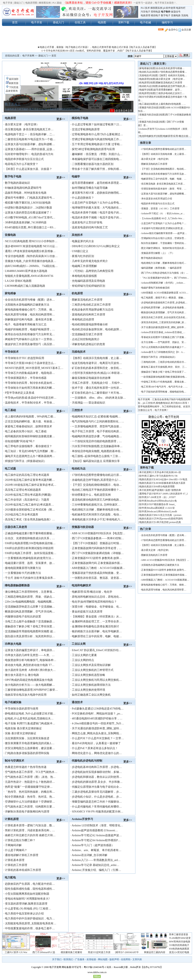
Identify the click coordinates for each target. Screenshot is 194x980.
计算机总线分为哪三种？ (20, 840)
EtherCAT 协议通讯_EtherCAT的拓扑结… (97, 650)
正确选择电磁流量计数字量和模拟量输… (30, 533)
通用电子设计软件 (149, 494)
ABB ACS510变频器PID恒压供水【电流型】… (165, 560)
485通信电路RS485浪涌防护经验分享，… (97, 719)
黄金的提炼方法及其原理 (87, 612)
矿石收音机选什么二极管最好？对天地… (97, 393)
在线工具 (80, 22)
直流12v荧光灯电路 (179, 952)
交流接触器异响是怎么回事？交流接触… (30, 607)
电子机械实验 (13, 702)
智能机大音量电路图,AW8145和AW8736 (29, 276)
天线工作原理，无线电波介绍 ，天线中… (97, 383)
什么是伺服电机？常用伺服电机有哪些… (97, 807)
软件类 (143, 476)
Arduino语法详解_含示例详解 (89, 855)
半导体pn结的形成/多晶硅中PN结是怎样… (31, 398)
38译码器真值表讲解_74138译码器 (26, 222)
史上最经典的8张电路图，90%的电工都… (30, 417)
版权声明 (114, 959)
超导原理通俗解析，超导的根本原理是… (97, 183)
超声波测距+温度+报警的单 (166, 490)
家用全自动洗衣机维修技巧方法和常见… (30, 334)
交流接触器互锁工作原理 (87, 334)
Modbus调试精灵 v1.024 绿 (161, 508)
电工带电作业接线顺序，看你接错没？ (29, 446)
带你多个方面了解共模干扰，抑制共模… (97, 169)
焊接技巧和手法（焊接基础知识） (26, 461)
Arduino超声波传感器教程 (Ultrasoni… (95, 830)
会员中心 (171, 30)
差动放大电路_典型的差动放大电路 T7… (30, 665)
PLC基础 (57, 3)
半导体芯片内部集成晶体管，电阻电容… (30, 373)
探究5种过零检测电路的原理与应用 (93, 149)
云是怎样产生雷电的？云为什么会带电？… (164, 223)
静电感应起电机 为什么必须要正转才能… (30, 714)
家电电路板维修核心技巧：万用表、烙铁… (164, 585)
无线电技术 (79, 352)
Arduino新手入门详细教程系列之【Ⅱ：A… (163, 352)
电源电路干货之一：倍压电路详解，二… (30, 134)
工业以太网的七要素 (84, 655)
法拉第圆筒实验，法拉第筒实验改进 (27, 738)
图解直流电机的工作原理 (87, 300)
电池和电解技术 (81, 585)
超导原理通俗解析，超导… (168, 90)
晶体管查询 (12, 91)
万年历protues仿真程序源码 (169, 519)
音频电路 (176, 15)
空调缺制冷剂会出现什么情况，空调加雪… (164, 238)
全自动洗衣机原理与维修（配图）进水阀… (164, 535)
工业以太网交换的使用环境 (88, 690)
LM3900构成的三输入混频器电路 (25, 286)
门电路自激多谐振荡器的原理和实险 (27, 753)
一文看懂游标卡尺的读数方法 (23, 573)
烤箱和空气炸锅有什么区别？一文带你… (30, 339)
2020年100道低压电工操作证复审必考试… (31, 485)
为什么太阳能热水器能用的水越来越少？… (164, 347)
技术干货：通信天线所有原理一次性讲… (97, 388)
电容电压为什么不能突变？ (22, 164)
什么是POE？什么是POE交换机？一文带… (98, 738)
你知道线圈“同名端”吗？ (20, 441)
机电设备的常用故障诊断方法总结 (93, 310)
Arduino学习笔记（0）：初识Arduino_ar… (163, 213)
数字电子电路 (13, 176)
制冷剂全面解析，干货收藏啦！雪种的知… (164, 243)
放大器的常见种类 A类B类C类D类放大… (30, 670)
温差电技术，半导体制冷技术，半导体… (30, 403)
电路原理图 (31, 3)
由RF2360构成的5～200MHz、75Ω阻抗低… (31, 266)
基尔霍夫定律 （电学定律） (22, 124)
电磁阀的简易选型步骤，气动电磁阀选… (97, 436)
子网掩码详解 (13, 845)
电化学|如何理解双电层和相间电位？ (94, 602)
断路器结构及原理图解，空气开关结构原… (164, 312)
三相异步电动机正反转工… (170, 93)
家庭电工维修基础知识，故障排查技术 (29, 426)
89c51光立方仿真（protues (168, 515)
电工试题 (10, 469)
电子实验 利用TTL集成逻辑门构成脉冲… (30, 723)
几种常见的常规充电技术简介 (90, 261)
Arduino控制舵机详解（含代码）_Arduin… (163, 283)
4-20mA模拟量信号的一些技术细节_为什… (98, 723)
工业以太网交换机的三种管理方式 (93, 670)
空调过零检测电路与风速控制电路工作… (97, 139)
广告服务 (80, 959)
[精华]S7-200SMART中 (127, 952)
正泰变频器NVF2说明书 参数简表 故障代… (164, 570)
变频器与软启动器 (83, 527)
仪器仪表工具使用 (16, 527)
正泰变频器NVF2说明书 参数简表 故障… (97, 558)
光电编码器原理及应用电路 (88, 281)
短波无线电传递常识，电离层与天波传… (97, 363)
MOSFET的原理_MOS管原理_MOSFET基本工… (34, 368)
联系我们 (68, 959)
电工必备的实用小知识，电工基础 (26, 431)
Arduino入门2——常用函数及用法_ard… (96, 860)
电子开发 (8, 3)
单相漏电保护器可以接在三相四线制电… (97, 159)
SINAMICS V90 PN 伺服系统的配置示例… (97, 812)
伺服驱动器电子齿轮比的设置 (23, 617)
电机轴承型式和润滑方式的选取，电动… (97, 515)
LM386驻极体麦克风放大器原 (170, 483)
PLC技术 (145, 8)
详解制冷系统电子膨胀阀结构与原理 (27, 812)
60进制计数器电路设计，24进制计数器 (29, 208)
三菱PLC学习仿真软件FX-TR (162, 476)
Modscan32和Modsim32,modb (162, 511)
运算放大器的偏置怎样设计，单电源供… (30, 650)
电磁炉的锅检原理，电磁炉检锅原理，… (30, 329)
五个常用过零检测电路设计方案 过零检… (97, 144)
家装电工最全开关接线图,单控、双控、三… (164, 367)
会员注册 (185, 30)
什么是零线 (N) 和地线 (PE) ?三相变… (28, 909)
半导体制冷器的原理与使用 (22, 709)
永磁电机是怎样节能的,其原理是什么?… (96, 480)
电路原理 (145, 15)
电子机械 (145, 22)
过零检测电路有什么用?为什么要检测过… (97, 134)
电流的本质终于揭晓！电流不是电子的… (97, 213)
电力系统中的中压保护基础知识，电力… (30, 919)
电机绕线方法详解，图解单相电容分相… (97, 510)
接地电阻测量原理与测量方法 (23, 568)
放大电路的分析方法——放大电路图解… (30, 685)
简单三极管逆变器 (179, 934)
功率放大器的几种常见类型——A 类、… (30, 655)
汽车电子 (145, 12)
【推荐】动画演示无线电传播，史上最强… (164, 154)
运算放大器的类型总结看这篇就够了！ (29, 213)
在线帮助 (126, 959)
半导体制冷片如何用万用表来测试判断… (30, 388)
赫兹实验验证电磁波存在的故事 (91, 378)
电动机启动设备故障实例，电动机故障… (97, 329)
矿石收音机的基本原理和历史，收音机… (97, 368)
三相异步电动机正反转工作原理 (91, 305)
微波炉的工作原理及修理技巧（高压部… (30, 344)
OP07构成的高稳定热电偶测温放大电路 (29, 680)
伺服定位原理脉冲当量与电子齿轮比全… (97, 787)
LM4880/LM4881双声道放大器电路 (26, 271)
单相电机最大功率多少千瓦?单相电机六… (97, 520)
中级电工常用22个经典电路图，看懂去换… (164, 382)
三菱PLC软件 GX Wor (16, 952)
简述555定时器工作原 (99, 952)
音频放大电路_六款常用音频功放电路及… (31, 261)
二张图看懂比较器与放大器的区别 (93, 164)
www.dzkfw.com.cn (97, 972)
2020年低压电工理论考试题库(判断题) (28, 495)
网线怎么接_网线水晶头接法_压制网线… (97, 733)
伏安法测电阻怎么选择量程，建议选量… (30, 748)
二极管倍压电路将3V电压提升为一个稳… (30, 139)
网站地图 (103, 959)
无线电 (185, 15)
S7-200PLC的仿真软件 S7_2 (173, 494)
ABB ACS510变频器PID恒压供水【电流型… (98, 533)
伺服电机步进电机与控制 (87, 761)
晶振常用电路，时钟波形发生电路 (26, 193)
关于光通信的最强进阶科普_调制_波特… (97, 728)
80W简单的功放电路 (180, 942)
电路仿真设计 (146, 479)
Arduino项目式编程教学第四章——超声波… (164, 233)
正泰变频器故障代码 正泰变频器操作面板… (164, 575)
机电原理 (77, 293)
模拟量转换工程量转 (71, 952)
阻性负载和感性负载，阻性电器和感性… (30, 889)
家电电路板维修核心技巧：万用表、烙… (30, 310)
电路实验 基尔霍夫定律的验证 (23, 728)
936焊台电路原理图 (165, 487)
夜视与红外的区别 (83, 256)
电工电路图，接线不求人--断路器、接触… (163, 298)
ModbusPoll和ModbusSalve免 (162, 501)
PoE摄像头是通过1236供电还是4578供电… (98, 709)
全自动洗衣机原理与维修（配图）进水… (30, 300)
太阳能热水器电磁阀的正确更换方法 (27, 305)
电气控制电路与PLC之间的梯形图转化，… (98, 421)
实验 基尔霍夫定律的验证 (21, 733)
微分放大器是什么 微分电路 (22, 675)
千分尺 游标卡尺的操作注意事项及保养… (30, 578)
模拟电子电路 (80, 118)
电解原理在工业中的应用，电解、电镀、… (164, 179)
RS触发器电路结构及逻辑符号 (23, 188)
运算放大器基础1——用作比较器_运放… (30, 149)
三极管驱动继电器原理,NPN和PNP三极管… (31, 690)
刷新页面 (12, 83)
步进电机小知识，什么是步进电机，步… (97, 797)
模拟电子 (156, 15)
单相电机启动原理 (83, 320)
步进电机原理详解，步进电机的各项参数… (164, 308)
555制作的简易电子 (179, 945)
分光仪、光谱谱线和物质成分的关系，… (30, 538)
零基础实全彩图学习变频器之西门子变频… (164, 337)
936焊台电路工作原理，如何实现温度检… (31, 553)
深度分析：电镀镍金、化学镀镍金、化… (97, 607)
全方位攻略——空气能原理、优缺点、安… (164, 342)
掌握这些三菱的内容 (155, 952)
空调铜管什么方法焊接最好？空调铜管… (30, 802)
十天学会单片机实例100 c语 (166, 472)
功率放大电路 (13, 644)
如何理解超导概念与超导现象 (90, 188)
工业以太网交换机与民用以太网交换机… (97, 680)
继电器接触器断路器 (17, 585)
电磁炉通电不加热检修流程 (155, 288)
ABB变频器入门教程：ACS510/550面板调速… (165, 580)
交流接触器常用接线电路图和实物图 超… (30, 631)
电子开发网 (28, 56)
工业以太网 (79, 644)
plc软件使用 (169, 8)
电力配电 (10, 877)
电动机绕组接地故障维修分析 (90, 324)
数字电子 (166, 15)
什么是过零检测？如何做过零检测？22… (97, 124)
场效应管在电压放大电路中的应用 (26, 695)
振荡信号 (176, 12)
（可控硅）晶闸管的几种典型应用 (93, 271)
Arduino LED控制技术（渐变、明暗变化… (97, 825)
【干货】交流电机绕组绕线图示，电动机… (164, 169)
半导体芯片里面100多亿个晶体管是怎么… (31, 363)
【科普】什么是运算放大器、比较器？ (29, 169)
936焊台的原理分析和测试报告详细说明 (29, 548)
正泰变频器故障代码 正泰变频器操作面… (97, 563)
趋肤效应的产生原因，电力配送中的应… (30, 884)
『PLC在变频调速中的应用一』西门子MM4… (165, 278)
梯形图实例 (45, 3)
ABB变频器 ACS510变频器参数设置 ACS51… (165, 293)
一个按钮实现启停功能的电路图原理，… (97, 441)
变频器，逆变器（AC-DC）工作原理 (160, 209)
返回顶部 (12, 79)
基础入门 (19, 3)
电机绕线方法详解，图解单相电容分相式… (164, 263)
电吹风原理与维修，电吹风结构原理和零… (164, 590)
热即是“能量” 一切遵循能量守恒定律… (29, 787)
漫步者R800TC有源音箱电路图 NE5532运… (31, 246)
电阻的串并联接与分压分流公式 (24, 159)
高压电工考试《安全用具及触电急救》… (30, 520)
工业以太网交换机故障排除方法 (91, 685)
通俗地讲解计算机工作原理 (22, 855)
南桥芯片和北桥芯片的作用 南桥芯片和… (30, 835)
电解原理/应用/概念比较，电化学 (92, 592)
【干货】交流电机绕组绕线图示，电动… (97, 485)
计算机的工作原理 (16, 865)
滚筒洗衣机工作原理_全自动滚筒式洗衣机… (164, 317)
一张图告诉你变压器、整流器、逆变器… (97, 578)
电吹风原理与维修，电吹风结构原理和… (30, 315)
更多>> (61, 119)
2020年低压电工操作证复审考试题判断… (30, 480)
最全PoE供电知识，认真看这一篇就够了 (96, 743)
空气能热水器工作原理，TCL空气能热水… (31, 772)
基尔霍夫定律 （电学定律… (171, 79)
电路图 (102, 22)
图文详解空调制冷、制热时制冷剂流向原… (164, 248)
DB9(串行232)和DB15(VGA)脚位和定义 (96, 246)
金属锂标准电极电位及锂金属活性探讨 (95, 626)
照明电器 (156, 12)
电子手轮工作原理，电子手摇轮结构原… (97, 431)
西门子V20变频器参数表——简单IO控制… (98, 538)
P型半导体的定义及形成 (20, 393)
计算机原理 (12, 819)
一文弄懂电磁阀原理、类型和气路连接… (97, 426)
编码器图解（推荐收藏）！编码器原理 (161, 268)
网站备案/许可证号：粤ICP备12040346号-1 (84, 967)
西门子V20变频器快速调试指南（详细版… (98, 553)
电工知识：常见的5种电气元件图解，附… (31, 451)
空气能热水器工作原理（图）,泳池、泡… (30, 777)
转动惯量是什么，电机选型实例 (91, 495)
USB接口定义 (80, 251)
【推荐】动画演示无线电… (173, 75)
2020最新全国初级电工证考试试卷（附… (30, 510)
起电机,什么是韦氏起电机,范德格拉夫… (29, 719)
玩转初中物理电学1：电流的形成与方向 (29, 154)
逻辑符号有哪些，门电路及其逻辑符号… (30, 198)
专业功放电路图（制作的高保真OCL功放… (31, 256)
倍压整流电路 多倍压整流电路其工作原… (163, 184)
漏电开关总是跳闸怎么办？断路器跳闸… (30, 456)
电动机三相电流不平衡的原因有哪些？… (97, 490)
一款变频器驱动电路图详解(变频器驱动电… (164, 377)
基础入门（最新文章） (154, 64)
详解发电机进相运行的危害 (88, 344)
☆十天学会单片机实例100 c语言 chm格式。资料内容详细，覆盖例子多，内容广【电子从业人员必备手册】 (97, 51)
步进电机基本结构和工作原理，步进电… (97, 767)
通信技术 (77, 702)
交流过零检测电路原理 (86, 129)
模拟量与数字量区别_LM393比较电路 (28, 203)
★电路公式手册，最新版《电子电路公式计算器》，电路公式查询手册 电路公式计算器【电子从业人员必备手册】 (97, 47)
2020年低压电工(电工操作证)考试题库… (29, 505)
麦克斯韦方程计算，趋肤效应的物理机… (97, 193)
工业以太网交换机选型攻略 (88, 675)
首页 (15, 22)
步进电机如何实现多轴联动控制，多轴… (97, 772)
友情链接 (91, 959)
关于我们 (57, 959)
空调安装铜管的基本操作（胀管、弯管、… (164, 189)
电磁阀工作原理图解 (84, 266)
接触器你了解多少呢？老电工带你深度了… (164, 372)
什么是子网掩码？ (16, 850)
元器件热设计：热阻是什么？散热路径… (30, 782)
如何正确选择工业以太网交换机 (91, 695)
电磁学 (76, 176)
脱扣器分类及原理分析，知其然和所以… (30, 636)
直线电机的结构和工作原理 (88, 315)
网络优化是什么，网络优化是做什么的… (97, 753)
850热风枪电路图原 (179, 949)
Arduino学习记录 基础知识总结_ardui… (95, 865)
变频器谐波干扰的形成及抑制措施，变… (97, 573)
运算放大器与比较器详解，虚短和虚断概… (164, 194)
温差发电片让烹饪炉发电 (87, 222)
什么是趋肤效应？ (83, 198)
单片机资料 (145, 472)
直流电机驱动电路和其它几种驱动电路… (97, 500)
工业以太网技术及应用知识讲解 (91, 665)
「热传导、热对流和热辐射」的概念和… (30, 792)
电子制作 (166, 12)
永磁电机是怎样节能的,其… (173, 86)
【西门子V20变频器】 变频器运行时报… (97, 543)
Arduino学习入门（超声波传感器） (93, 845)
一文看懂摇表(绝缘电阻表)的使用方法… (29, 558)
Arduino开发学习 (82, 819)
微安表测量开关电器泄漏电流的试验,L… (30, 743)
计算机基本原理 (15, 860)
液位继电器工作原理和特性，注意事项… (30, 592)
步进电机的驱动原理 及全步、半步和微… (97, 782)
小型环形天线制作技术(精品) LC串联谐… (97, 373)
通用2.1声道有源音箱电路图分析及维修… (30, 251)
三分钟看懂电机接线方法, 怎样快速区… (96, 505)
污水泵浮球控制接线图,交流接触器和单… (97, 446)
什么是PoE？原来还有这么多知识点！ (95, 748)
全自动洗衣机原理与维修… (170, 68)
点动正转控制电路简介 (86, 339)
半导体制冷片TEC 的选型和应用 (25, 358)
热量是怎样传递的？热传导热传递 (26, 767)
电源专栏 (181, 8)
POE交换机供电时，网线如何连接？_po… (97, 714)
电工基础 (10, 410)
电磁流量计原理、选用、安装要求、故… (30, 563)
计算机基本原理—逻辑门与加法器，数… (30, 825)
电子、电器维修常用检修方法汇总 (26, 324)
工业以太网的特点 (83, 660)
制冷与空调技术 (14, 761)
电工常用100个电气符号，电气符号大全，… (164, 387)
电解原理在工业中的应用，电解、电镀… (97, 636)
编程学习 (167, 22)
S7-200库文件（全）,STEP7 (162, 497)
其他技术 (77, 235)
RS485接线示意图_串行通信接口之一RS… (30, 227)
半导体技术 (12, 352)
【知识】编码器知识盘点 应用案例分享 (96, 461)
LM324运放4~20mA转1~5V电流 (171, 479)
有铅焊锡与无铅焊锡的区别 (88, 286)
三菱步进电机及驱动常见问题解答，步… (97, 792)
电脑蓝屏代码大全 (83, 241)
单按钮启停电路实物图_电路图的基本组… (97, 451)
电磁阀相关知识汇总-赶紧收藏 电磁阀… (96, 417)
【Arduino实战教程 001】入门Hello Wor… (163, 218)
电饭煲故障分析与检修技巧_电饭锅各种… (31, 660)
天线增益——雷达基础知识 (88, 403)
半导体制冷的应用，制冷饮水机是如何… (30, 383)
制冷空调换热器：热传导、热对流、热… (30, 797)
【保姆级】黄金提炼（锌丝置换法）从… (97, 617)
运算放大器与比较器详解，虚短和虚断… (30, 144)
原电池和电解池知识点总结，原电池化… (97, 597)
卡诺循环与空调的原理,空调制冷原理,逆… (163, 228)
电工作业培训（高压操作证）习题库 (27, 500)
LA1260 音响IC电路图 (18, 281)
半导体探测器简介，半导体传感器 (26, 378)
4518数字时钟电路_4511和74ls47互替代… (30, 218)
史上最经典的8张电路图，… (171, 104)
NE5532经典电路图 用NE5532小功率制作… (31, 241)
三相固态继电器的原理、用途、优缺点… (30, 597)
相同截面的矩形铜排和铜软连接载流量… (30, 436)
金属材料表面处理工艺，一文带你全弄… (97, 621)
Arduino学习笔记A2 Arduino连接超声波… (97, 835)
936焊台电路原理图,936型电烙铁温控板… (30, 543)
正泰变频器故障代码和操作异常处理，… (97, 548)
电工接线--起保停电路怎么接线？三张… (96, 456)
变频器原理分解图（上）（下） (158, 253)
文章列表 (137, 959)
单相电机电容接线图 (84, 276)
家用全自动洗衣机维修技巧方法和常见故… (164, 174)
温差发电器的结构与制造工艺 (90, 227)
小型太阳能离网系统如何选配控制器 (27, 894)
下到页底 (12, 87)
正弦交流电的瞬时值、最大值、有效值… (30, 421)
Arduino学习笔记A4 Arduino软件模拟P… (96, 840)
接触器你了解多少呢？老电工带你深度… (30, 626)
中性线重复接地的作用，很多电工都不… (30, 928)
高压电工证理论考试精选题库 (23, 490)
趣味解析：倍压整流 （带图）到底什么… (97, 154)
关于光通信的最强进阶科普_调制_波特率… (164, 327)
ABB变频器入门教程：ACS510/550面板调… (98, 568)
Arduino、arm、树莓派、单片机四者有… (96, 850)
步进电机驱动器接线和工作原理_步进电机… (164, 303)
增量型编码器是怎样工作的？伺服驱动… (97, 802)
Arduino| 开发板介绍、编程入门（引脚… (96, 870)
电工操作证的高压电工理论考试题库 (27, 475)
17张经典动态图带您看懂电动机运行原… (97, 475)
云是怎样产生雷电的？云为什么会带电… (97, 203)
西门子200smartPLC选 (44, 952)
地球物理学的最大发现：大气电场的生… (97, 208)
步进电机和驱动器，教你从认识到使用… (97, 777)
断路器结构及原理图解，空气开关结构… (30, 612)
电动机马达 (79, 469)
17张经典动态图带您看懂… (173, 72)
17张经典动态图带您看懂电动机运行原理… (164, 149)
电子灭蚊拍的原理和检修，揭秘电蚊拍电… (164, 392)
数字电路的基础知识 (17, 183)
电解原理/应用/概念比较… (177, 136)
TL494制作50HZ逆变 (180, 938)
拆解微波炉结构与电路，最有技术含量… (30, 320)
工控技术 (77, 410)
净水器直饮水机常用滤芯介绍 (157, 199)
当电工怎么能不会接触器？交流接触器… (30, 621)
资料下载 (124, 22)
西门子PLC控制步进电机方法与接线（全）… (165, 273)
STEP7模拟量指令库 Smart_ (162, 504)
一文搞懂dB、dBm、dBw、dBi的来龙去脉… (99, 398)
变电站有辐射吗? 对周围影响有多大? (27, 899)
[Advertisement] (97, 39)
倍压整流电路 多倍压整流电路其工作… (29, 129)
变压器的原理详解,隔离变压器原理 (26, 904)
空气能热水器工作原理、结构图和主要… (30, 807)
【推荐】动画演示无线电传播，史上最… (97, 358)
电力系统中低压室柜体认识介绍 (24, 914)
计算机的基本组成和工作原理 (23, 870)
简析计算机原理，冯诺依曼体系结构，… (30, 830)
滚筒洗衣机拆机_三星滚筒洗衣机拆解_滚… (164, 322)
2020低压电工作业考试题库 (22, 515)
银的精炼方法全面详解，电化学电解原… (97, 631)
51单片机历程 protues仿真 (168, 522)
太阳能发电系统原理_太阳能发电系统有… (31, 923)
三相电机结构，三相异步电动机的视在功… (164, 362)
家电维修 (10, 293)
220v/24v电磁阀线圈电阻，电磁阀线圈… (30, 602)
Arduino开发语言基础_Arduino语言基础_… (163, 332)
